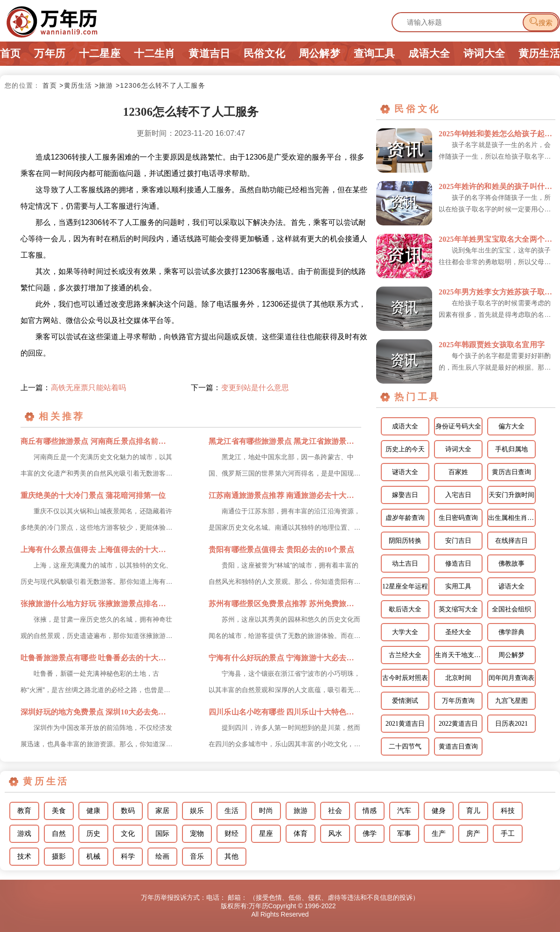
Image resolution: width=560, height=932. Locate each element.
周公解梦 (319, 53)
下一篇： (240, 388)
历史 (93, 834)
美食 (59, 811)
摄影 (59, 856)
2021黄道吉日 (405, 724)
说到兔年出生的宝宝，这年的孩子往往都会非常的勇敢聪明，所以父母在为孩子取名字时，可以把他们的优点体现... (495, 257)
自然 (59, 834)
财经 (231, 834)
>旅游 (104, 85)
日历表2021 (511, 724)
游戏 (24, 834)
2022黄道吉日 (458, 724)
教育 (24, 811)
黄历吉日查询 (511, 472)
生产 (439, 834)
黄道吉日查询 (458, 746)
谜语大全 (405, 472)
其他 (231, 856)
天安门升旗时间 (511, 495)
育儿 (473, 811)
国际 (162, 834)
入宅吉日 (458, 495)
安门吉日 (458, 541)
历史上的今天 (405, 449)
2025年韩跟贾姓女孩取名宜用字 (492, 345)
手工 (508, 834)
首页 (10, 53)
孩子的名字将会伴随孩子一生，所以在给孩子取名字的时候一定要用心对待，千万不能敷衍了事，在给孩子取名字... (495, 204)
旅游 (301, 811)
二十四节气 (405, 746)
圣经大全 (458, 632)
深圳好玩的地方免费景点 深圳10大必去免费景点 (97, 712)
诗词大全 (484, 53)
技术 (24, 856)
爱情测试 (405, 701)
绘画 (162, 856)
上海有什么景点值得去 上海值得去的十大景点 (97, 550)
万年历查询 (458, 701)
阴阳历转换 (405, 541)
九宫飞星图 (511, 701)
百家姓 (458, 472)
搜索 (541, 22)
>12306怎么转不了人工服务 (161, 85)
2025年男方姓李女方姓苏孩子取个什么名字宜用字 (497, 292)
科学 (128, 856)
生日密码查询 (458, 518)
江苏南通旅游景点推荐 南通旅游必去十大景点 (285, 495)
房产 (473, 834)
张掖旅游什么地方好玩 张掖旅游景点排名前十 (97, 604)
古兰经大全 (405, 655)
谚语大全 (511, 586)
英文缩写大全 (458, 609)
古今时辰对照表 (405, 678)
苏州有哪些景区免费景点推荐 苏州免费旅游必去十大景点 (285, 604)
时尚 (266, 811)
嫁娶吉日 (405, 495)
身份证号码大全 (458, 426)
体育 (301, 834)
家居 (162, 811)
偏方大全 (511, 426)
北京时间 (458, 678)
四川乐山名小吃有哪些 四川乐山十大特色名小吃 (285, 712)
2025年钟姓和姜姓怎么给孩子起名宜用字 (497, 134)
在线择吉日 (511, 541)
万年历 (50, 53)
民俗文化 (264, 53)
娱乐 (197, 811)
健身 (439, 811)
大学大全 (405, 632)
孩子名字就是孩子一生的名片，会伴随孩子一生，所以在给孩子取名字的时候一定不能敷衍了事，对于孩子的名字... (495, 152)
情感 (370, 811)
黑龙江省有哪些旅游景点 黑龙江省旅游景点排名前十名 (285, 441)
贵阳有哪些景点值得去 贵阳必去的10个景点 (281, 550)
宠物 (197, 834)
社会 (335, 811)
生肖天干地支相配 (459, 655)
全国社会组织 (511, 609)
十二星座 (100, 53)
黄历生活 (539, 53)
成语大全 (429, 53)
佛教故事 (511, 564)
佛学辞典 (511, 632)
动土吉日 (405, 564)
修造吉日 (458, 564)
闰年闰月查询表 (511, 678)
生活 (231, 811)
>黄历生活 (76, 85)
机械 (93, 856)
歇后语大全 (405, 609)
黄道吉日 (209, 53)
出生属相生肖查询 (512, 518)
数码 (128, 811)
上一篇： (73, 388)
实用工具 (458, 586)
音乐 (197, 856)
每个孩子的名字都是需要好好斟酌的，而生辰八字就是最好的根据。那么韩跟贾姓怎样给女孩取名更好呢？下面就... (495, 363)
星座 (266, 834)
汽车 (404, 811)
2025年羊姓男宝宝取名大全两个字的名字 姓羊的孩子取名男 (497, 239)
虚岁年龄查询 (405, 518)
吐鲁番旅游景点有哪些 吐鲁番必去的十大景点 (97, 658)
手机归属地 (511, 449)
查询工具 (374, 53)
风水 (335, 834)
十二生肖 (155, 53)
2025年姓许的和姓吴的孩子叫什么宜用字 (497, 186)
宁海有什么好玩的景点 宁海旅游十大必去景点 (285, 658)
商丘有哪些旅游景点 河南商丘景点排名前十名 (97, 441)
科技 (508, 811)
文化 (128, 834)
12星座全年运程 (405, 586)
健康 (93, 811)
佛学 (370, 834)
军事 (404, 834)
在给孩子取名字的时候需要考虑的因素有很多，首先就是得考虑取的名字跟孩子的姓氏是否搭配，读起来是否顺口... (495, 310)
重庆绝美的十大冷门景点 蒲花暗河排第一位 (93, 495)
